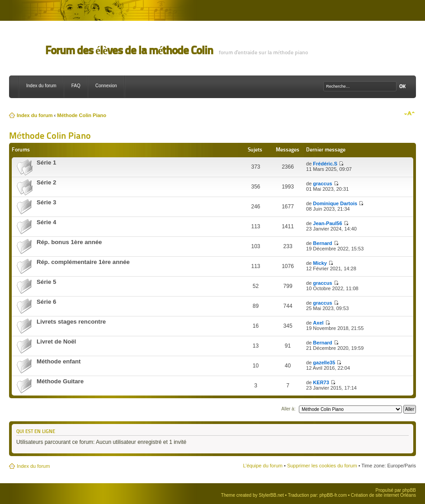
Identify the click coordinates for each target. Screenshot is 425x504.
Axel (318, 323)
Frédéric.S (325, 164)
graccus (322, 184)
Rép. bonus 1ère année (69, 242)
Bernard (322, 243)
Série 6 (46, 302)
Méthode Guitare (60, 381)
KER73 (321, 382)
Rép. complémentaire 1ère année (83, 262)
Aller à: (288, 409)
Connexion (106, 86)
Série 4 (46, 222)
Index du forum (41, 86)
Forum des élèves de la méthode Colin (129, 50)
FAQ (76, 86)
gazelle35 (324, 363)
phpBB (409, 490)
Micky (320, 263)
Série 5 (46, 282)
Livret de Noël (56, 341)
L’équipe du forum (262, 466)
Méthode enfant (59, 361)
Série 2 (46, 182)
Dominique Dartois (335, 203)
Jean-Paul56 (327, 223)
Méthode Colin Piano (82, 115)
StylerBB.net (271, 495)
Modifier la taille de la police (409, 113)
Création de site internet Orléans (383, 495)
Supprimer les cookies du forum (322, 466)
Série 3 (46, 202)
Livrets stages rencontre (71, 322)
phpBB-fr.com (333, 495)
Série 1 (46, 163)
